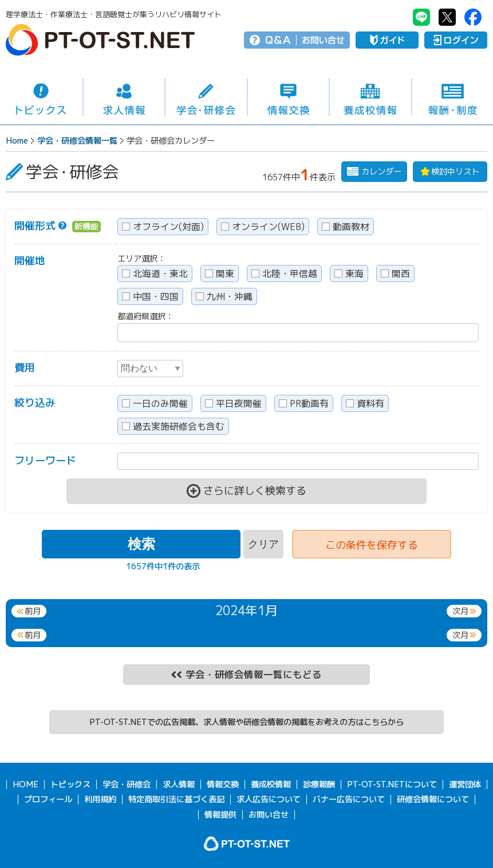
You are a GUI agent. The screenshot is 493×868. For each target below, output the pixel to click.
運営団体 (465, 784)
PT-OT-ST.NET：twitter (447, 17)
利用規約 (100, 799)
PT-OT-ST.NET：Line (421, 17)
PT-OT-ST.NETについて (392, 784)
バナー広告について (349, 799)
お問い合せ (323, 40)
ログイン (456, 40)
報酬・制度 (453, 97)
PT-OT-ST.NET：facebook (473, 17)
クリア (263, 544)
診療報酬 (319, 784)
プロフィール (48, 799)
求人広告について (269, 799)
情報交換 (289, 97)
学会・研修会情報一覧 (77, 141)
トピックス (41, 97)
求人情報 (124, 97)
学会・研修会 (206, 97)
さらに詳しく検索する (255, 491)
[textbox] (121, 331)
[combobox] (298, 333)
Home (17, 141)
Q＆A (278, 40)
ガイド (387, 40)
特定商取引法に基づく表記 (176, 799)
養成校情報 (370, 97)
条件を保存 (372, 545)
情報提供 (220, 815)
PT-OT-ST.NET (100, 40)
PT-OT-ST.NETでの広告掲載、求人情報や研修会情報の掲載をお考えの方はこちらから (246, 722)
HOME (25, 784)
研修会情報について (433, 799)
